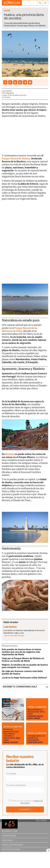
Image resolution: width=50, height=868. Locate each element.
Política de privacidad (12, 845)
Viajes (7, 11)
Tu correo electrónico (16, 785)
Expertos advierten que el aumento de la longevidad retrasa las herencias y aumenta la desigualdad (12, 711)
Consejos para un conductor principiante (36, 738)
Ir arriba (41, 821)
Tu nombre (11, 774)
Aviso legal (7, 840)
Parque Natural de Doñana (16, 159)
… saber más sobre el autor (14, 635)
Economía (9, 700)
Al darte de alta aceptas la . (25, 802)
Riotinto (10, 454)
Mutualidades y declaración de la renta (36, 712)
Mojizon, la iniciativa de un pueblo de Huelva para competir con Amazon (25, 666)
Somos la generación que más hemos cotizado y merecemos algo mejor (12, 735)
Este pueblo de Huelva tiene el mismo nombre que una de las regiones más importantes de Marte (22, 652)
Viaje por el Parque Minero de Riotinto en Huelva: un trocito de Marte (23, 660)
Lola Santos (7, 91)
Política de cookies (11, 849)
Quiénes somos (9, 836)
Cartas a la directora (37, 707)
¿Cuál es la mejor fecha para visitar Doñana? (24, 678)
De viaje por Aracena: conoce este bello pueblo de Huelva (22, 672)
